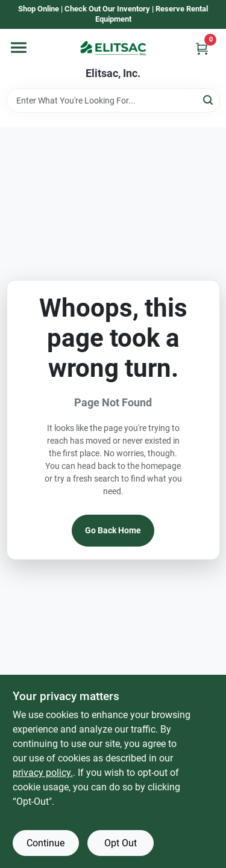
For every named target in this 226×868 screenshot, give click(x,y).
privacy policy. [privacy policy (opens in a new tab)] (43, 773)
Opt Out (121, 843)
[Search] (209, 100)
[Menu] (19, 48)
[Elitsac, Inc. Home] (113, 48)
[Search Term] (113, 101)
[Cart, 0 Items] (202, 48)
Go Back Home (113, 530)
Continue (46, 843)
